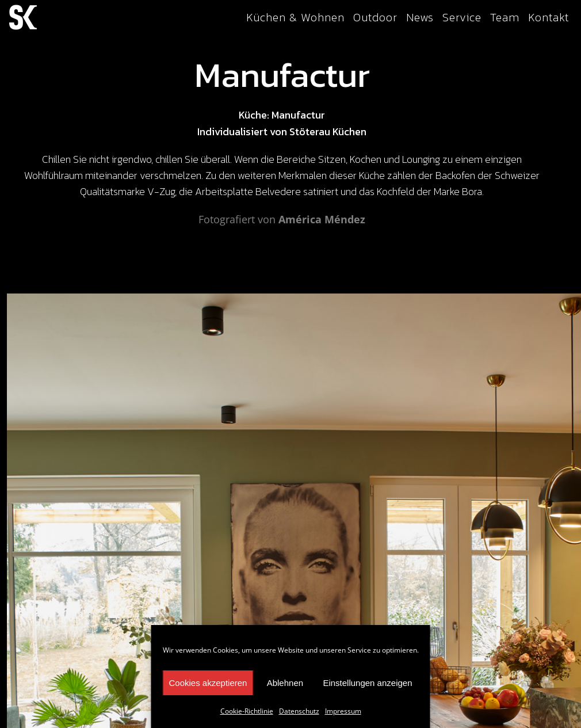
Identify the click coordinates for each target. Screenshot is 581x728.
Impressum (343, 711)
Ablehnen (285, 683)
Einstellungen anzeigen (367, 683)
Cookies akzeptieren (208, 683)
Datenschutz (299, 711)
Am (287, 219)
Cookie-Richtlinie (247, 711)
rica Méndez (334, 219)
